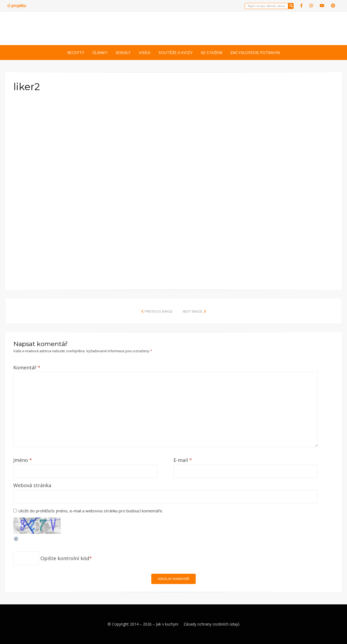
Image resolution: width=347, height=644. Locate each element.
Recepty (76, 53)
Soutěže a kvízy (176, 53)
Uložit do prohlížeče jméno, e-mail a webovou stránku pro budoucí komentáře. (91, 511)
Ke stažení (212, 53)
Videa (145, 53)
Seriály (123, 53)
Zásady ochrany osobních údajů (212, 624)
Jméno (23, 460)
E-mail (183, 460)
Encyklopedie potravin (255, 53)
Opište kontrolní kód (65, 558)
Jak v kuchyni (167, 624)
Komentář (27, 367)
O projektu (17, 6)
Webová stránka (32, 485)
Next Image (193, 311)
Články (100, 53)
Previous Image (159, 311)
